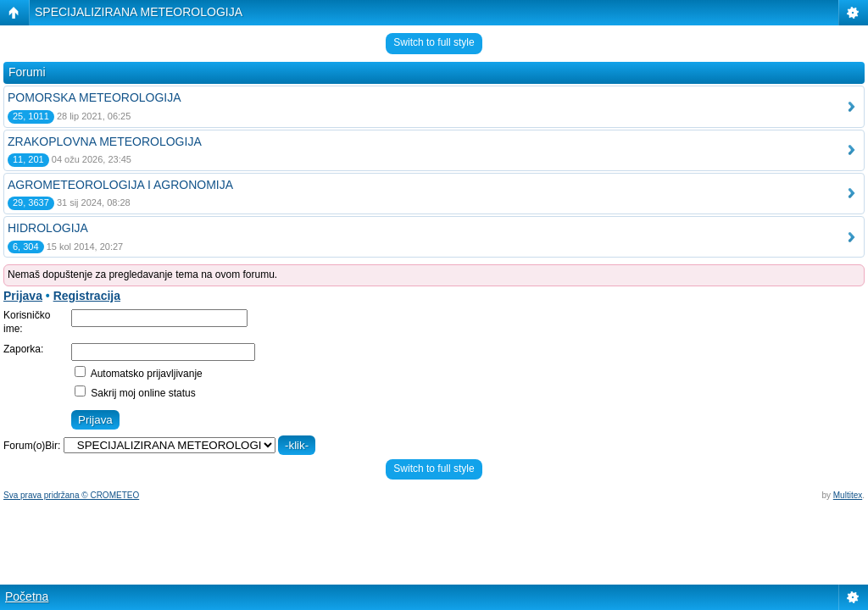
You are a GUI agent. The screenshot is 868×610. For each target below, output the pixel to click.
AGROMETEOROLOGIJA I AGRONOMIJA (120, 185)
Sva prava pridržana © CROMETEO (71, 495)
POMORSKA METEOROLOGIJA (95, 97)
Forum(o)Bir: (32, 446)
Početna (27, 596)
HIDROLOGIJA (48, 228)
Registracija (87, 296)
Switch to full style (434, 42)
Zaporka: (23, 349)
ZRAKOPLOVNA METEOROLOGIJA (105, 141)
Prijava (23, 296)
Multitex (848, 495)
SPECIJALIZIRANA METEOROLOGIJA (139, 12)
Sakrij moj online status (135, 393)
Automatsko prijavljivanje (139, 374)
